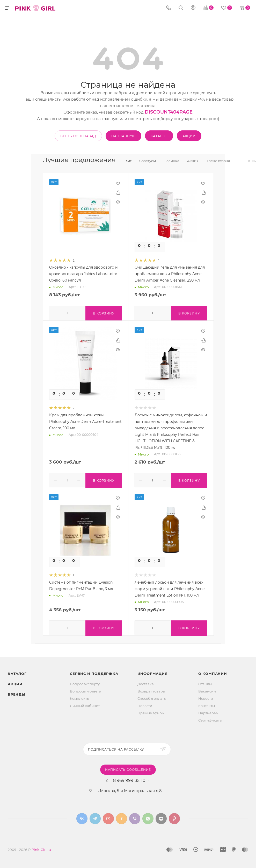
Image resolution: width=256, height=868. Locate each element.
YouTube (108, 817)
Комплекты (80, 697)
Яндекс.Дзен (161, 817)
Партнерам (208, 711)
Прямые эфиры (151, 711)
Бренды (17, 693)
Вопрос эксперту (85, 682)
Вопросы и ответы (86, 690)
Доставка (146, 682)
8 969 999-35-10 (129, 779)
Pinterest (174, 817)
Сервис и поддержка (94, 672)
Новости (145, 704)
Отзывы (205, 682)
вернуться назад (78, 136)
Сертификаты (210, 719)
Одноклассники (122, 817)
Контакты (207, 704)
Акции (15, 682)
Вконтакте (82, 817)
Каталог (17, 672)
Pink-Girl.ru (41, 848)
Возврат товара (151, 690)
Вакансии (207, 690)
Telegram (95, 817)
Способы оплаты (152, 697)
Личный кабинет (85, 704)
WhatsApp (148, 817)
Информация (153, 672)
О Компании (213, 672)
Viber (135, 817)
